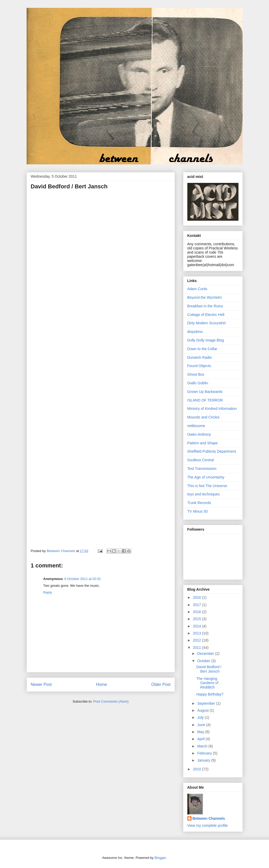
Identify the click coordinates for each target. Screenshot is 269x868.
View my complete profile (208, 825)
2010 (197, 769)
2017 (197, 605)
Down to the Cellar (202, 349)
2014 (197, 626)
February (205, 753)
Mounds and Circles (204, 417)
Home (101, 684)
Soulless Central (201, 460)
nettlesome (196, 426)
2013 (197, 633)
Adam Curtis (197, 289)
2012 (197, 640)
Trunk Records (199, 503)
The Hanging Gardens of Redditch (207, 683)
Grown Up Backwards (205, 392)
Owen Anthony (199, 434)
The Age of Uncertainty (206, 477)
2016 (197, 612)
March (203, 746)
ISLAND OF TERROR (205, 400)
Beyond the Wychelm (205, 297)
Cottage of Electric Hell (206, 315)
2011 (197, 648)
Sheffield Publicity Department (212, 451)
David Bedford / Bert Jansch (209, 669)
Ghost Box (196, 374)
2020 (197, 597)
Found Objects (199, 366)
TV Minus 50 (198, 511)
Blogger (160, 858)
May (201, 732)
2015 (197, 619)
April (201, 739)
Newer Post (41, 684)
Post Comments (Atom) (111, 701)
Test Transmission (202, 469)
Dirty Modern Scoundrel (207, 323)
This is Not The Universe (207, 486)
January (204, 760)
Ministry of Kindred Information (212, 409)
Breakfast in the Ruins (205, 306)
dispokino (195, 332)
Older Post (161, 684)
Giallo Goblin (198, 383)
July (201, 717)
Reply (48, 592)
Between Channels (209, 818)
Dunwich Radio (200, 357)
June (202, 725)
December (206, 654)
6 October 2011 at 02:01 (83, 579)
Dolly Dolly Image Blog (206, 340)
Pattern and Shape (203, 443)
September (207, 703)
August (203, 710)
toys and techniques (204, 494)
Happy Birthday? (210, 694)
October (204, 661)
